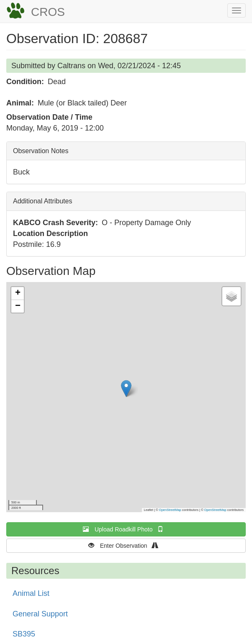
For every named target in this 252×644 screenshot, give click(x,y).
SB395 (24, 634)
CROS (48, 12)
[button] (126, 389)
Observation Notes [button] (41, 151)
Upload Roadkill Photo (126, 529)
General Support (40, 614)
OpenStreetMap (170, 510)
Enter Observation (126, 545)
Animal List (31, 593)
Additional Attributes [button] (42, 201)
